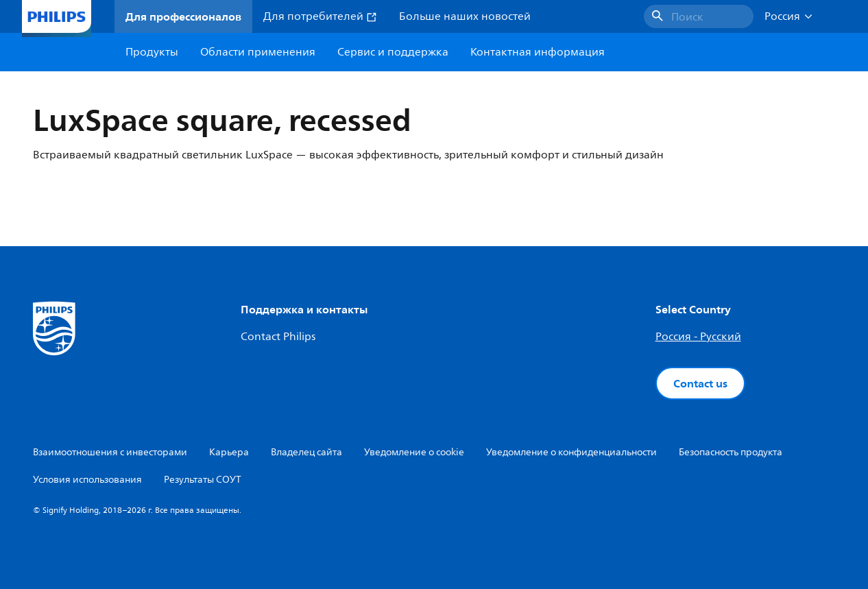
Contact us (700, 383)
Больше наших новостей (465, 16)
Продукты (152, 52)
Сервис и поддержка (393, 52)
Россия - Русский (698, 337)
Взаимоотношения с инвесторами (110, 452)
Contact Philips (278, 337)
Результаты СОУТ (203, 480)
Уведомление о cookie (414, 452)
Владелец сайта (306, 452)
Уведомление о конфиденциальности (571, 452)
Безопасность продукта (731, 452)
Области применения (258, 52)
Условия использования (87, 480)
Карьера (229, 452)
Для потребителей (320, 16)
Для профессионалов (183, 16)
